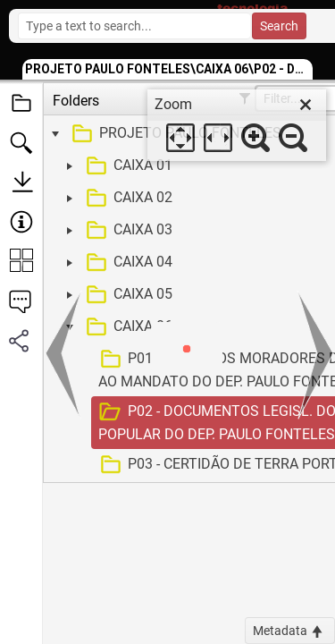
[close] (306, 105)
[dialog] (237, 125)
